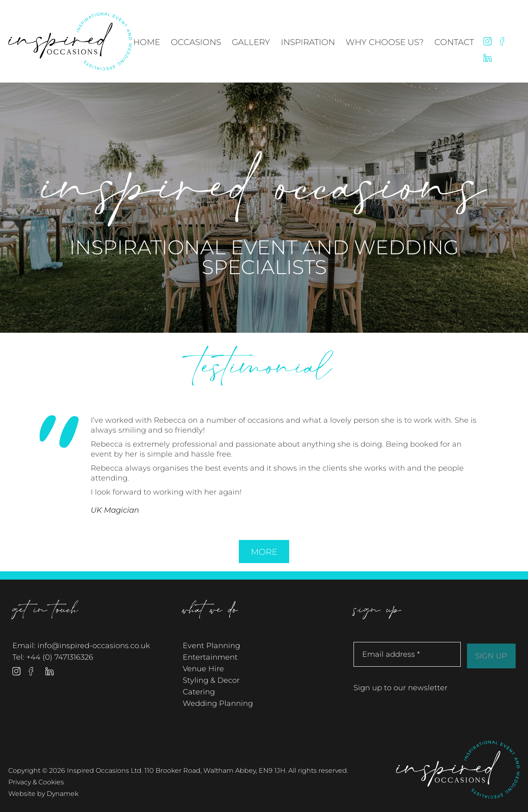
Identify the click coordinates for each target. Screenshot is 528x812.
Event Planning (211, 646)
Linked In (488, 58)
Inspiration (308, 42)
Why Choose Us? (385, 42)
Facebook (504, 41)
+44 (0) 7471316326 (60, 657)
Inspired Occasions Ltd (458, 769)
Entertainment (210, 657)
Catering (199, 692)
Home (147, 42)
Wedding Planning (218, 703)
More (264, 552)
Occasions (196, 42)
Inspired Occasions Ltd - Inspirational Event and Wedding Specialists (70, 41)
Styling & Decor (211, 680)
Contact (454, 42)
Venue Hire (203, 669)
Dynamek (62, 794)
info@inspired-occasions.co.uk (94, 646)
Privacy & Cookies (36, 782)
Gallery (251, 42)
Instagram (488, 41)
